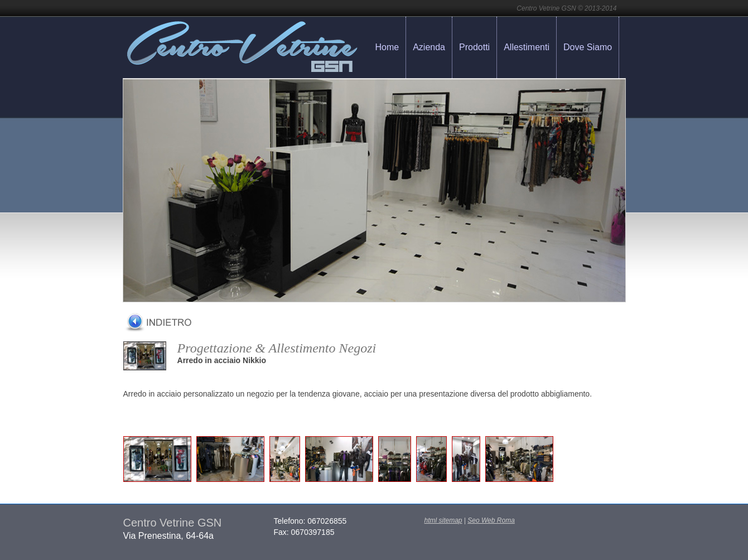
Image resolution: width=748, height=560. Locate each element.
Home (387, 47)
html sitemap (443, 520)
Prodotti (474, 47)
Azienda (429, 47)
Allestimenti (527, 47)
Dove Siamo (588, 47)
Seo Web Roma (491, 520)
